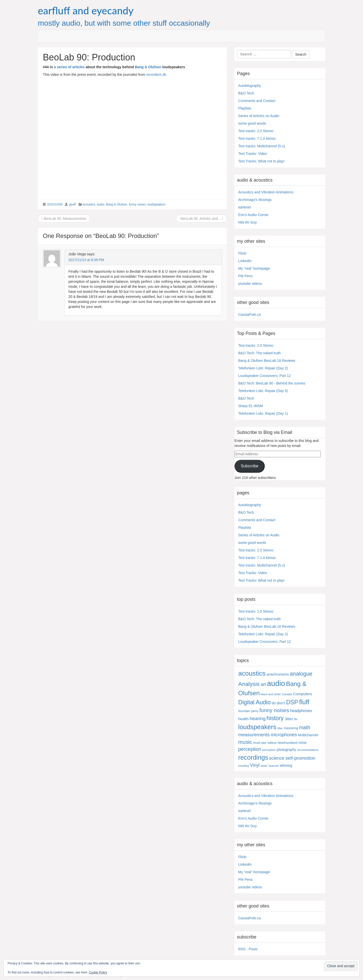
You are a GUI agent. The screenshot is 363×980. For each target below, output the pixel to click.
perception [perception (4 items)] (269, 750)
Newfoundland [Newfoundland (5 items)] (287, 743)
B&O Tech (246, 93)
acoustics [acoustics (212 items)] (252, 673)
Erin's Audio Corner (253, 215)
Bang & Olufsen (148, 67)
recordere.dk (156, 75)
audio (100, 204)
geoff (72, 204)
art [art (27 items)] (263, 684)
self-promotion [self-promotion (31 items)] (300, 758)
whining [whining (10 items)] (286, 765)
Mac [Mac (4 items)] (280, 728)
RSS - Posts (248, 949)
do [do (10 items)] (274, 703)
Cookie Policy (98, 972)
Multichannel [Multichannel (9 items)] (308, 735)
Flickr (242, 253)
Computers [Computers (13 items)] (302, 694)
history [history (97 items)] (275, 718)
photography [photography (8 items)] (286, 750)
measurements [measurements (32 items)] (254, 735)
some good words (252, 123)
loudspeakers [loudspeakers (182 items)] (257, 727)
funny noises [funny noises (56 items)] (274, 710)
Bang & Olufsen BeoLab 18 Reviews (267, 361)
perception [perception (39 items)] (250, 749)
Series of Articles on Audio (259, 116)
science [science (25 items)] (277, 758)
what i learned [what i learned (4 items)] (270, 766)
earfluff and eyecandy (86, 11)
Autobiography (250, 86)
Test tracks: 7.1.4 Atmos (257, 138)
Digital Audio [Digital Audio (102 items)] (254, 702)
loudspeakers (156, 204)
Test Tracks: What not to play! (261, 161)
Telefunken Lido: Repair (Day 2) (263, 368)
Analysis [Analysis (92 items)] (249, 684)
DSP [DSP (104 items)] (292, 702)
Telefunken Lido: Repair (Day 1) (263, 413)
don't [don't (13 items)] (281, 703)
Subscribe (250, 466)
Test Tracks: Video (253, 154)
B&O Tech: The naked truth (259, 353)
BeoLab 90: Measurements (64, 219)
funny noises (137, 204)
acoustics (89, 204)
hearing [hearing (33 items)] (258, 719)
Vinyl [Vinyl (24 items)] (255, 765)
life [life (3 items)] (296, 719)
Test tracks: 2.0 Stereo (256, 131)
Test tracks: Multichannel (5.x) (262, 146)
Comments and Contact (257, 101)
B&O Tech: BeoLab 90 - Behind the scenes (272, 383)
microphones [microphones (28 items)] (284, 735)
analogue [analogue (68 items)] (301, 674)
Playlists (245, 108)
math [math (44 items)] (305, 727)
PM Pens (245, 276)
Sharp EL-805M (251, 406)
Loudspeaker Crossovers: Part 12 (265, 376)
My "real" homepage (254, 268)
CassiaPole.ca (250, 314)
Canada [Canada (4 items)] (287, 694)
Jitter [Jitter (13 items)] (289, 719)
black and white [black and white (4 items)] (271, 694)
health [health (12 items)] (243, 719)
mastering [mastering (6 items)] (291, 728)
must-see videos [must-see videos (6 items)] (265, 743)
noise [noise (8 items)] (303, 743)
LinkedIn (245, 261)
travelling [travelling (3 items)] (244, 766)
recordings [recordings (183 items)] (253, 757)
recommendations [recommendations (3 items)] (308, 750)
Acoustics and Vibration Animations (266, 192)
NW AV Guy (248, 222)
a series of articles (69, 67)
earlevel (244, 207)
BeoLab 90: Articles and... (201, 219)
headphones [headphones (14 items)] (301, 711)
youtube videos (250, 284)
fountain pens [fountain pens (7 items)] (248, 711)
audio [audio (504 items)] (276, 683)
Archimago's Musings (255, 200)
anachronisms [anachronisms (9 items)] (278, 674)
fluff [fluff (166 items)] (304, 702)
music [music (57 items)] (245, 742)
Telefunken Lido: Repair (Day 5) (263, 391)
